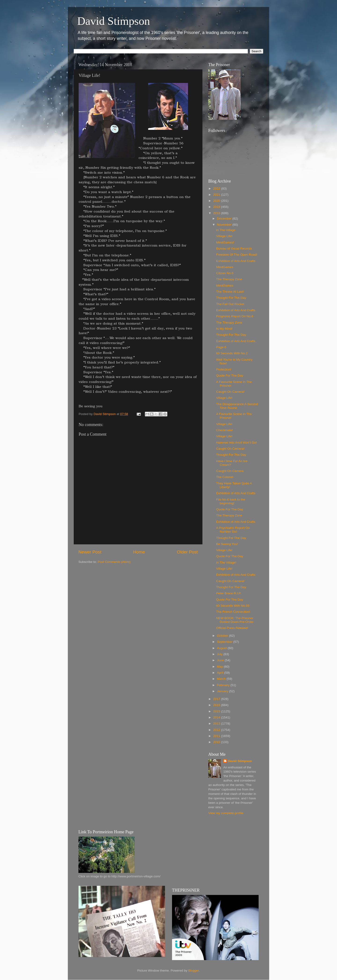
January (223, 691)
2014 (217, 717)
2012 (217, 730)
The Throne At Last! (230, 292)
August (222, 648)
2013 (217, 724)
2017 (217, 699)
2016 (217, 705)
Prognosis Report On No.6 (235, 316)
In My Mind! (224, 329)
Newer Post (90, 552)
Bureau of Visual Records (234, 249)
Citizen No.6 (225, 273)
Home (139, 552)
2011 (217, 736)
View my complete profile (226, 813)
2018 (217, 213)
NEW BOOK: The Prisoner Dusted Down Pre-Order (235, 620)
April (221, 673)
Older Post (187, 552)
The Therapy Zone (229, 279)
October (223, 636)
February (224, 685)
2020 (217, 201)
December (225, 219)
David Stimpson (114, 21)
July (220, 654)
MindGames (225, 267)
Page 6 (221, 347)
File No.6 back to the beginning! (231, 501)
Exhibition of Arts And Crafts (236, 261)
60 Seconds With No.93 (233, 606)
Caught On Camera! (230, 392)
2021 (217, 195)
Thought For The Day (231, 298)
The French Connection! (233, 612)
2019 (217, 207)
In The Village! (226, 563)
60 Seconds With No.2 (232, 353)
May (220, 667)
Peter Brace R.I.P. (229, 593)
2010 (217, 742)
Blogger (194, 971)
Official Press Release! (232, 628)
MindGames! (225, 242)
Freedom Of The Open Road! (237, 255)
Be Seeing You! (227, 544)
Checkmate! (225, 430)
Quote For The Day (230, 376)
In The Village (226, 230)
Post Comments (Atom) (114, 562)
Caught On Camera (230, 471)
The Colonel (225, 477)
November (225, 225)
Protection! (224, 369)
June (221, 660)
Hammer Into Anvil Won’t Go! (237, 443)
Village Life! (224, 236)
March (222, 679)
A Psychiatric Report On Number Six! (233, 530)
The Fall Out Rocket (230, 304)
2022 (217, 189)
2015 (217, 711)
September (225, 642)
